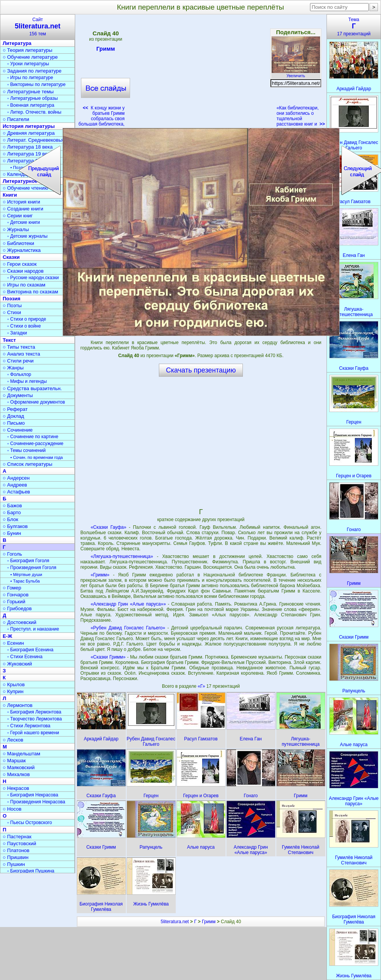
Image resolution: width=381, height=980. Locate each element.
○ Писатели (16, 119)
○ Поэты (12, 305)
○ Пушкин (14, 864)
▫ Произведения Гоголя (32, 568)
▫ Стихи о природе (27, 319)
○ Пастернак (17, 837)
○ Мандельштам (21, 754)
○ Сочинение (18, 430)
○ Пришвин (16, 857)
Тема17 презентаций (354, 27)
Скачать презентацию (201, 370)
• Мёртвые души (26, 574)
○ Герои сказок (20, 264)
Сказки (11, 257)
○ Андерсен (16, 478)
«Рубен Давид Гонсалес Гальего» (128, 628)
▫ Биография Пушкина (31, 871)
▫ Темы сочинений (26, 450)
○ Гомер (12, 588)
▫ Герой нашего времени (33, 733)
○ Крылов (14, 685)
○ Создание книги (23, 209)
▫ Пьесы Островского (30, 823)
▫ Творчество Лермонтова (35, 719)
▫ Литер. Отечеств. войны (34, 112)
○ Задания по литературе (32, 71)
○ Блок (11, 519)
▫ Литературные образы (33, 98)
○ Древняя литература (29, 133)
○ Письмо (14, 423)
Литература (17, 43)
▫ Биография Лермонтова (34, 712)
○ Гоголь (12, 554)
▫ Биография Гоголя (28, 561)
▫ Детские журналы (27, 236)
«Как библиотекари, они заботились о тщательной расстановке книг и (301, 116)
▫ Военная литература (31, 105)
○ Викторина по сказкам (30, 292)
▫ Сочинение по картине (33, 437)
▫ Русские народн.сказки (33, 278)
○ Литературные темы (28, 92)
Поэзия (12, 299)
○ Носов (12, 809)
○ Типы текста (19, 347)
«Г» (202, 686)
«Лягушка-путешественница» (122, 556)
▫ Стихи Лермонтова (29, 726)
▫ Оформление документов (36, 402)
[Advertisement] (201, 73)
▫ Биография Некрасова (33, 795)
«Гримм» (100, 575)
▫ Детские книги (24, 222)
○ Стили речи (18, 361)
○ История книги (21, 202)
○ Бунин (12, 533)
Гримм (106, 50)
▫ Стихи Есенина (25, 657)
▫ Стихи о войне (24, 326)
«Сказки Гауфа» (108, 527)
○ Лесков (13, 740)
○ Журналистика (22, 250)
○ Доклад (13, 416)
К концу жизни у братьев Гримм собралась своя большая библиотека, (101, 116)
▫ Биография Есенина (30, 650)
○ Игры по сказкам (24, 285)
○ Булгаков (15, 526)
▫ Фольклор (19, 374)
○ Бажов (12, 506)
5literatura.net (175, 922)
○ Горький (14, 602)
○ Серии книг (18, 216)
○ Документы (18, 395)
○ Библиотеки (18, 243)
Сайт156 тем (38, 27)
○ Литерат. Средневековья (33, 140)
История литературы (29, 126)
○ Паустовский (19, 843)
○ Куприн (13, 691)
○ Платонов (16, 850)
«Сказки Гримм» (108, 657)
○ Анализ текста (21, 354)
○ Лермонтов (18, 705)
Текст (9, 340)
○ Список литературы (27, 464)
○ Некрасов (16, 788)
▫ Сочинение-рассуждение (35, 444)
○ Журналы (16, 229)
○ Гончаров (16, 595)
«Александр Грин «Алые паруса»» (128, 604)
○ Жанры (13, 368)
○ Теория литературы (27, 50)
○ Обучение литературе (30, 57)
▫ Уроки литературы (28, 64)
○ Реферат (15, 409)
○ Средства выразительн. (32, 388)
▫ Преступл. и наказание (33, 629)
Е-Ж (7, 636)
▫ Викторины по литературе (36, 84)
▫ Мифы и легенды (27, 381)
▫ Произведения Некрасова (36, 802)
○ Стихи (12, 312)
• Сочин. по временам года (37, 457)
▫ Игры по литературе (30, 78)
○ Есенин (13, 643)
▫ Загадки (17, 333)
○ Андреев (15, 485)
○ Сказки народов (23, 271)
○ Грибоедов (17, 608)
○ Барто (12, 512)
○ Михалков (16, 774)
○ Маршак (14, 761)
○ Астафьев (16, 492)
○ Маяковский (19, 767)
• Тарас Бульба (25, 581)
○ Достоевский (20, 622)
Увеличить (296, 74)
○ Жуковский (17, 664)
